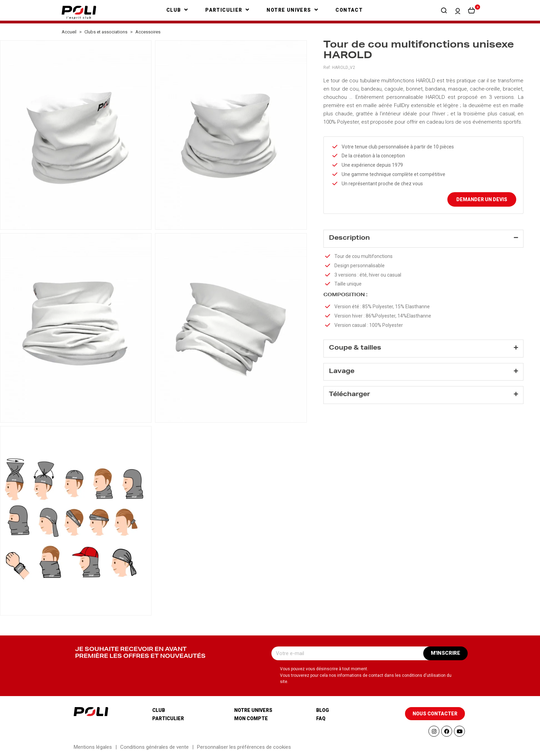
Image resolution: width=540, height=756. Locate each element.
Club (159, 710)
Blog (323, 710)
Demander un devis (482, 199)
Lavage (342, 372)
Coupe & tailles (355, 348)
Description (349, 238)
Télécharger (350, 395)
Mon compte (251, 718)
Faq (321, 718)
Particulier (168, 718)
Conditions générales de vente (154, 747)
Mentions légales (93, 747)
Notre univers (253, 710)
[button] (444, 10)
